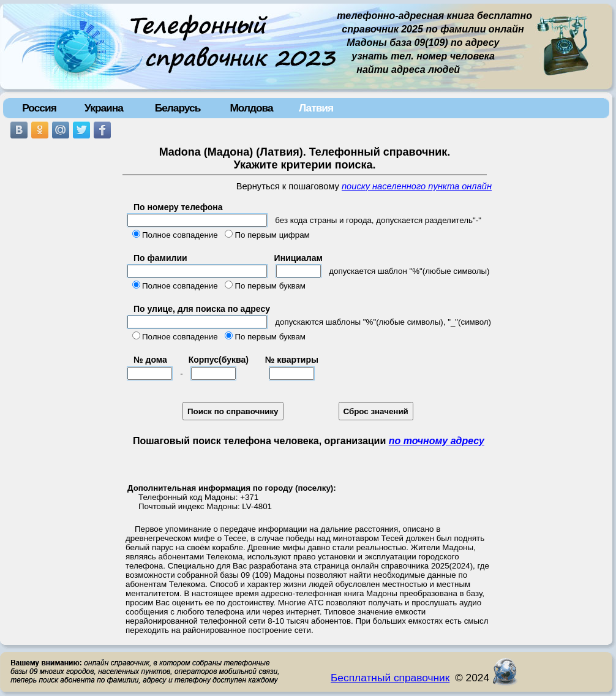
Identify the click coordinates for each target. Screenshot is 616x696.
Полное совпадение (180, 235)
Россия (39, 108)
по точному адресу (437, 441)
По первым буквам (270, 286)
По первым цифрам (272, 235)
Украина (104, 108)
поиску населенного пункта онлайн (417, 186)
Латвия (316, 108)
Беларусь (178, 108)
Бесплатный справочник (390, 678)
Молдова (251, 108)
